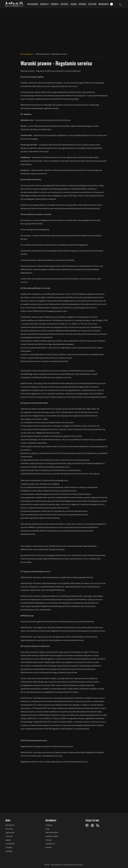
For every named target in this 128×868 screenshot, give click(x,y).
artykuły (9, 847)
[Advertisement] (64, 29)
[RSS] (98, 825)
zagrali (8, 840)
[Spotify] (92, 825)
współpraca (50, 844)
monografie (10, 844)
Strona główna (27, 54)
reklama (49, 840)
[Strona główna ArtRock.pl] (14, 4)
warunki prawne (52, 832)
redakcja (49, 825)
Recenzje (64, 4)
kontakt (49, 847)
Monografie (104, 4)
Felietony (92, 4)
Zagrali (74, 4)
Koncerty (44, 4)
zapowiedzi (10, 832)
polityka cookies (52, 836)
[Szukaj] (120, 4)
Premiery (55, 4)
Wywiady (83, 4)
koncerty (9, 829)
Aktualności (33, 4)
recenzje (9, 836)
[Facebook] (87, 825)
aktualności (10, 825)
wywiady (9, 851)
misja (47, 829)
